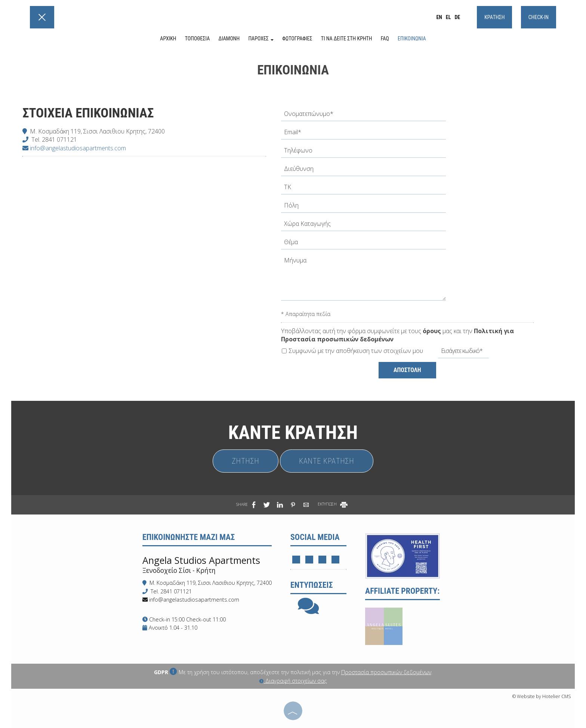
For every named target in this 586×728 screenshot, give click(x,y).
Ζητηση (246, 461)
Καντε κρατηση (327, 461)
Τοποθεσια (198, 39)
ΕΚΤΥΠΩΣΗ (333, 504)
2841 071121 (59, 139)
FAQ (385, 39)
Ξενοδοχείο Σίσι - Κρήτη (179, 570)
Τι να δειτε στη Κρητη (347, 39)
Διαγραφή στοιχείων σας (293, 681)
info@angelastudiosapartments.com (74, 148)
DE (457, 17)
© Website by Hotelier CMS (542, 696)
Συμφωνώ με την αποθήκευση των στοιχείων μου (352, 351)
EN (439, 17)
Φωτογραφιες (297, 39)
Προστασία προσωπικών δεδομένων (386, 672)
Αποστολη (407, 370)
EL (448, 17)
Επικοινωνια (412, 39)
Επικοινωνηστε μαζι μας (189, 537)
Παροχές (261, 39)
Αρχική (168, 39)
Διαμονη (229, 39)
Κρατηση (494, 17)
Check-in (539, 17)
